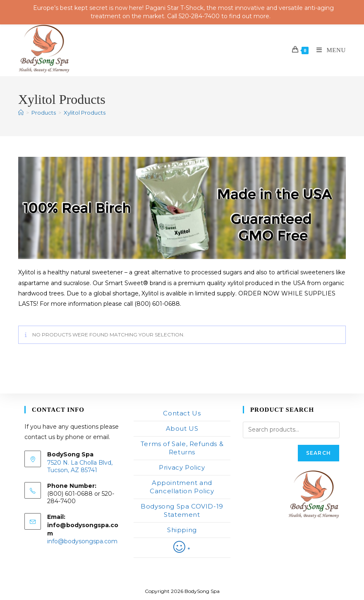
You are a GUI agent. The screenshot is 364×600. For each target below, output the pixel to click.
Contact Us (182, 413)
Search (318, 453)
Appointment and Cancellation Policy (182, 487)
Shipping (182, 530)
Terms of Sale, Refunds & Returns (182, 448)
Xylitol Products (85, 113)
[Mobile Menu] (328, 50)
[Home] (21, 113)
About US (182, 428)
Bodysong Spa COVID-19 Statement (182, 510)
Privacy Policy (182, 467)
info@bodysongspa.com (82, 541)
